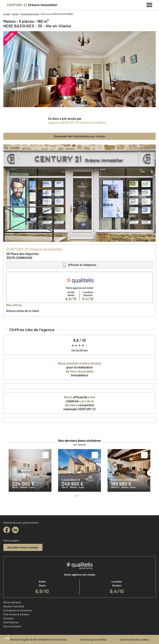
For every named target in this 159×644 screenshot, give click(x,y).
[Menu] (149, 4)
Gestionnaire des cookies (134, 639)
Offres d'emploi (12, 602)
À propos (9, 618)
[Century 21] (32, 5)
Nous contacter (12, 626)
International (11, 622)
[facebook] (7, 530)
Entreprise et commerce (18, 610)
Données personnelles (93, 639)
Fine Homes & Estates (16, 614)
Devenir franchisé (14, 606)
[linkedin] (15, 530)
